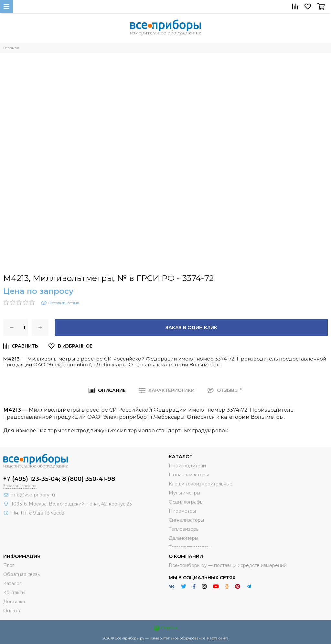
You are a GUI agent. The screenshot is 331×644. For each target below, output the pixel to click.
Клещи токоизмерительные (201, 484)
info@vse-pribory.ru (33, 495)
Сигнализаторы (186, 520)
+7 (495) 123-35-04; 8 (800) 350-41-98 (59, 479)
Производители (187, 466)
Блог (9, 565)
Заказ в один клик (191, 328)
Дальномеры (183, 538)
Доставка (14, 602)
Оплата (12, 611)
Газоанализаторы (189, 475)
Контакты (14, 593)
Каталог (12, 583)
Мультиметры (184, 493)
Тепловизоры (184, 529)
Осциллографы (186, 502)
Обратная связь (21, 574)
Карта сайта (218, 638)
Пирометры (182, 511)
